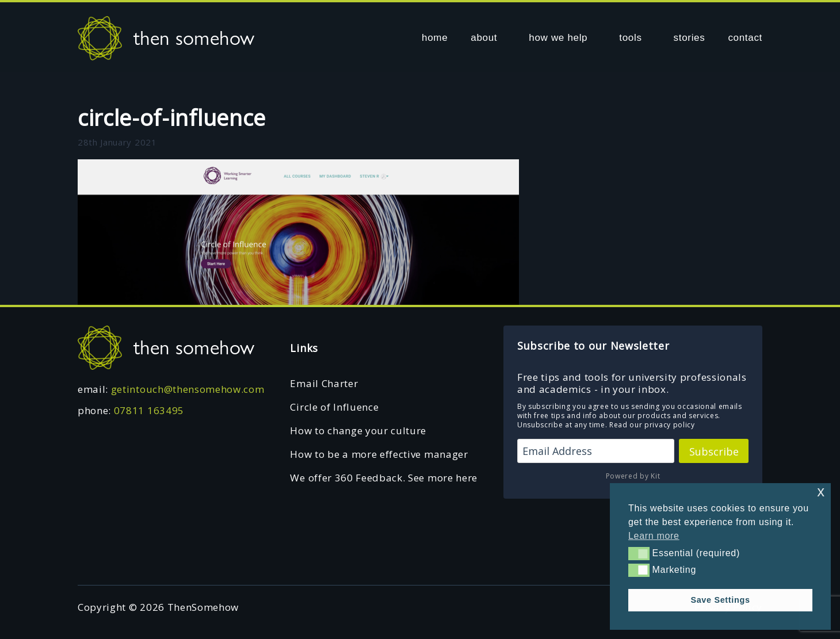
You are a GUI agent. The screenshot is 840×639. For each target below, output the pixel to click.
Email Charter (324, 383)
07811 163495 (149, 410)
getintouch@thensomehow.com (188, 389)
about (484, 38)
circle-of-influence (172, 117)
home (435, 38)
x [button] (821, 491)
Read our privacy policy (652, 425)
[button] (639, 553)
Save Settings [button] (720, 600)
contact (745, 38)
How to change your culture (358, 431)
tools (630, 38)
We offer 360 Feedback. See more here (383, 478)
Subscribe (714, 451)
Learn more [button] (654, 536)
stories (690, 38)
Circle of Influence (334, 407)
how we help (558, 38)
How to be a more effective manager (379, 454)
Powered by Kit (633, 476)
